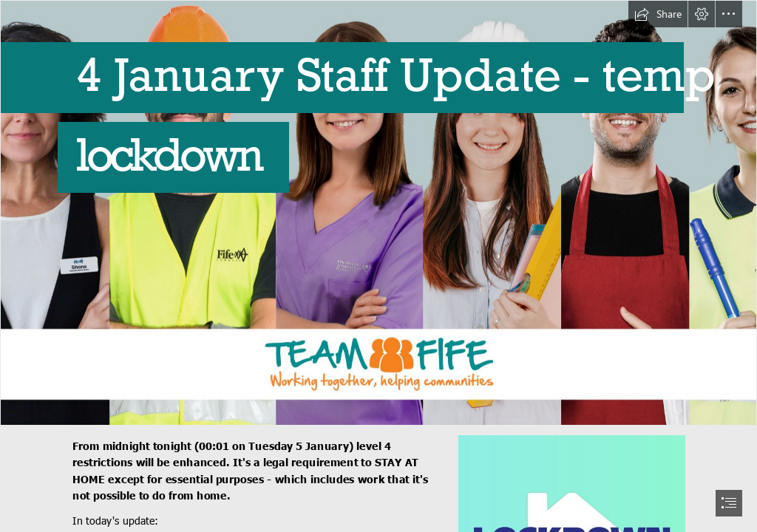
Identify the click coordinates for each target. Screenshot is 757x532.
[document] (378, 266)
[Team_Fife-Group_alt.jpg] (378, 213)
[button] (658, 14)
